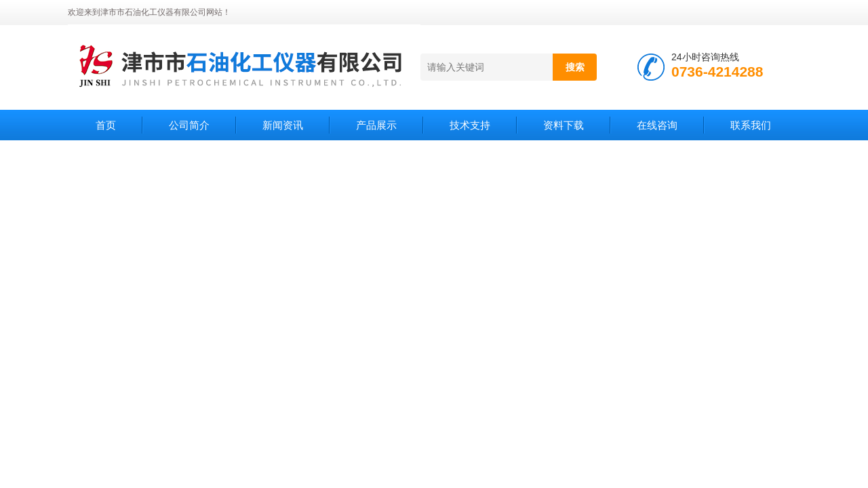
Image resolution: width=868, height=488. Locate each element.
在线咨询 (657, 125)
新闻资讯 (283, 125)
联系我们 (751, 125)
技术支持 (470, 125)
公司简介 (189, 125)
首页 (106, 125)
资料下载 (564, 125)
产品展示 (376, 125)
